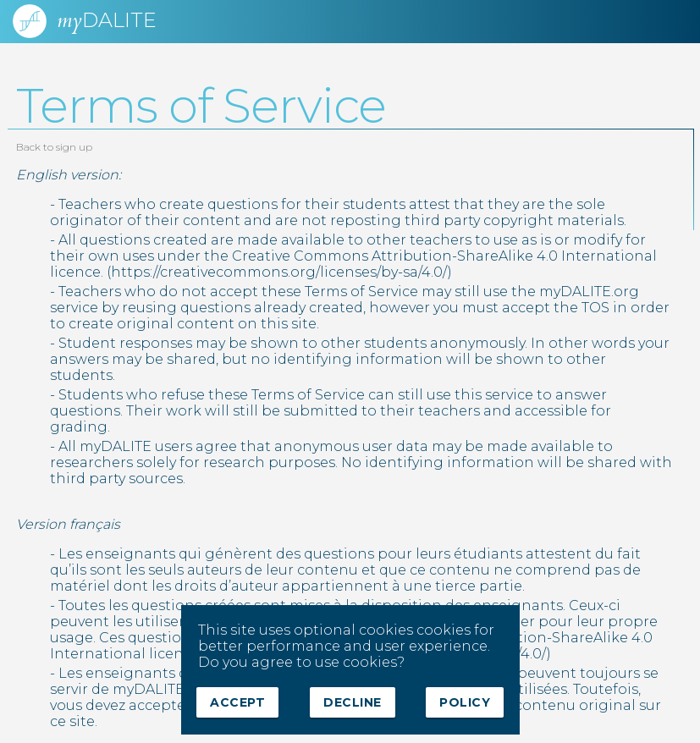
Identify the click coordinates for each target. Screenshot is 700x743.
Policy (465, 702)
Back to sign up (54, 147)
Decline (353, 702)
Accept (237, 702)
